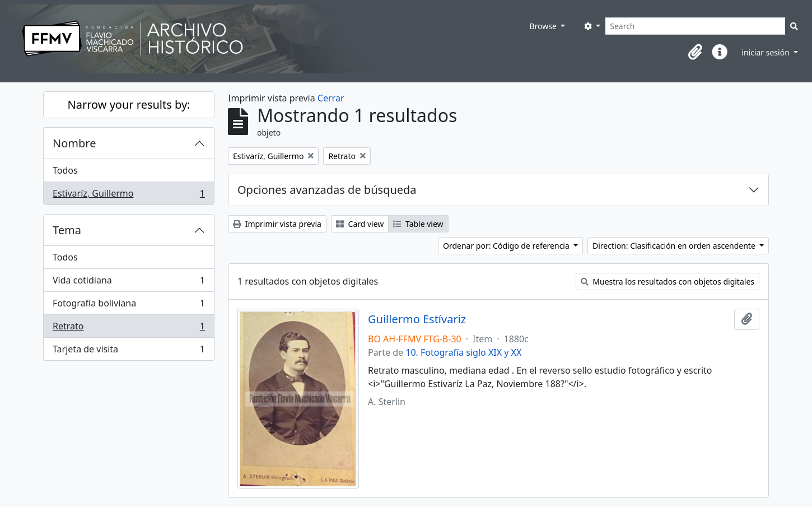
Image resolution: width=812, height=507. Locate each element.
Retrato (129, 329)
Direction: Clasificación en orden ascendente (675, 246)
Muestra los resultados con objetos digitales (668, 282)
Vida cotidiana (129, 283)
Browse (544, 26)
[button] (695, 52)
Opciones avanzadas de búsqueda (327, 190)
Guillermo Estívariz (417, 319)
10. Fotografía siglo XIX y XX (463, 352)
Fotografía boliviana (129, 306)
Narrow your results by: (129, 104)
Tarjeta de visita (129, 351)
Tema (67, 230)
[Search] (695, 26)
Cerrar (331, 98)
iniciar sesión (766, 52)
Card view (360, 224)
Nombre (74, 143)
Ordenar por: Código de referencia (507, 246)
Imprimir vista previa (277, 224)
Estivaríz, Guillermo (129, 196)
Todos (65, 170)
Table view (418, 224)
